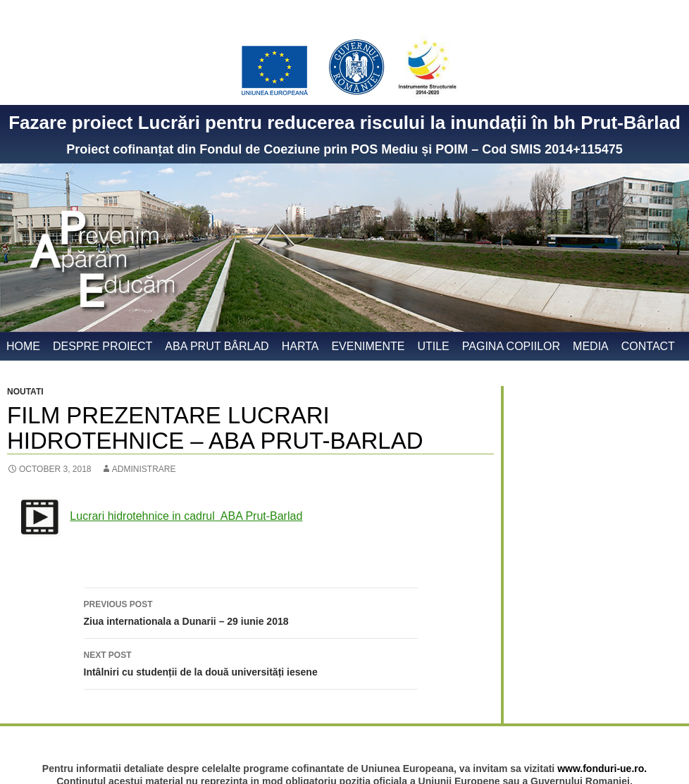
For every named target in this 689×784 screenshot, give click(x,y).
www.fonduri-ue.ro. (602, 769)
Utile (433, 346)
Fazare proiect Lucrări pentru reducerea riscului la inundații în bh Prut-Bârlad (344, 123)
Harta (300, 346)
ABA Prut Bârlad (217, 346)
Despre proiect (103, 346)
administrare (144, 469)
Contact (648, 346)
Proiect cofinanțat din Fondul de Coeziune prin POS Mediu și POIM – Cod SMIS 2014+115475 (344, 149)
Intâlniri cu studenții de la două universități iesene (251, 662)
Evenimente (368, 346)
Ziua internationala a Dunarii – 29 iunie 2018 (251, 611)
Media (591, 346)
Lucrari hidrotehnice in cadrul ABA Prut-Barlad (186, 516)
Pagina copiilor (511, 346)
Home (23, 346)
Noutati (25, 392)
